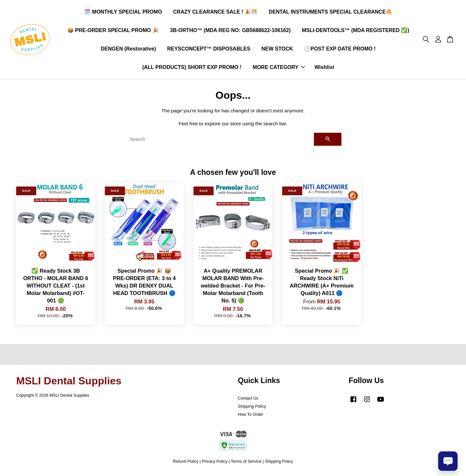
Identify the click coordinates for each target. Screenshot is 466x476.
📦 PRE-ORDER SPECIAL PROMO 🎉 (113, 31)
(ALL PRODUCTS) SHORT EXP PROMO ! (192, 68)
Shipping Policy (252, 408)
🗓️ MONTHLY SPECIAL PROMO (123, 12)
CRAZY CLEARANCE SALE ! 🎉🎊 (215, 12)
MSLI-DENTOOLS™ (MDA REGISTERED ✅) (356, 31)
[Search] (219, 141)
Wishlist (324, 68)
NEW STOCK (277, 49)
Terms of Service (246, 463)
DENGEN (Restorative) (128, 49)
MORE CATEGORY (279, 68)
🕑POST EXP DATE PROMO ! (340, 49)
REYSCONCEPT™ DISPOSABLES (209, 49)
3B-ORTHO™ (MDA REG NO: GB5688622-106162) (230, 31)
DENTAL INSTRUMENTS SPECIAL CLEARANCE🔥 (330, 12)
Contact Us (248, 400)
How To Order (250, 416)
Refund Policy (186, 463)
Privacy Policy (215, 463)
